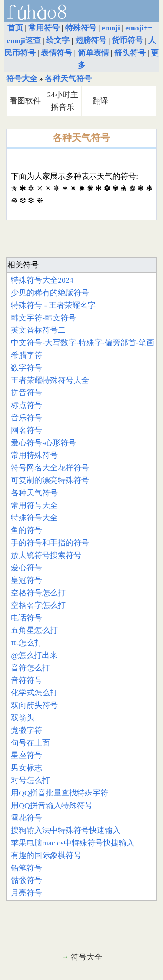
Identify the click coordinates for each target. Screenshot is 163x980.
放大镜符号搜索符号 (46, 555)
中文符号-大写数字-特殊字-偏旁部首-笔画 (82, 343)
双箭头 (23, 718)
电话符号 (27, 618)
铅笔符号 (27, 868)
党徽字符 (27, 730)
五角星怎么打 (34, 630)
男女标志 (27, 768)
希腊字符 (27, 355)
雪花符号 (27, 818)
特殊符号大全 (34, 518)
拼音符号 (27, 393)
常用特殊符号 (34, 455)
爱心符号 (27, 568)
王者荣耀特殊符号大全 (50, 380)
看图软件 (25, 101)
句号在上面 (30, 743)
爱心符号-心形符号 (43, 443)
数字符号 (27, 368)
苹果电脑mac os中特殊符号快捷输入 (72, 843)
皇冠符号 (27, 580)
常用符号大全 (34, 505)
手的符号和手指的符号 (50, 543)
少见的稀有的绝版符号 (50, 293)
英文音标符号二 (38, 330)
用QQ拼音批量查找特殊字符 (59, 793)
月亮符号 (27, 893)
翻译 (100, 101)
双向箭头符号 (34, 705)
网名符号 (27, 430)
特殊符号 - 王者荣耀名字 (53, 305)
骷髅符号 (27, 880)
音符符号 (27, 680)
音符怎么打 (30, 668)
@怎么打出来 (34, 655)
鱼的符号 (27, 530)
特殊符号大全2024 (42, 280)
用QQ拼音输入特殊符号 (52, 805)
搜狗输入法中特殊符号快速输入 (66, 830)
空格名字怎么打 (38, 605)
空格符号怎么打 (38, 593)
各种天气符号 (68, 79)
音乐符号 (27, 418)
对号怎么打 (30, 780)
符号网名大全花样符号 (50, 468)
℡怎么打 (27, 643)
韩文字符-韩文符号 (43, 318)
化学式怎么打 (34, 693)
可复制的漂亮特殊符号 (50, 480)
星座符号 (27, 755)
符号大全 (22, 79)
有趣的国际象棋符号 (46, 855)
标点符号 (27, 405)
